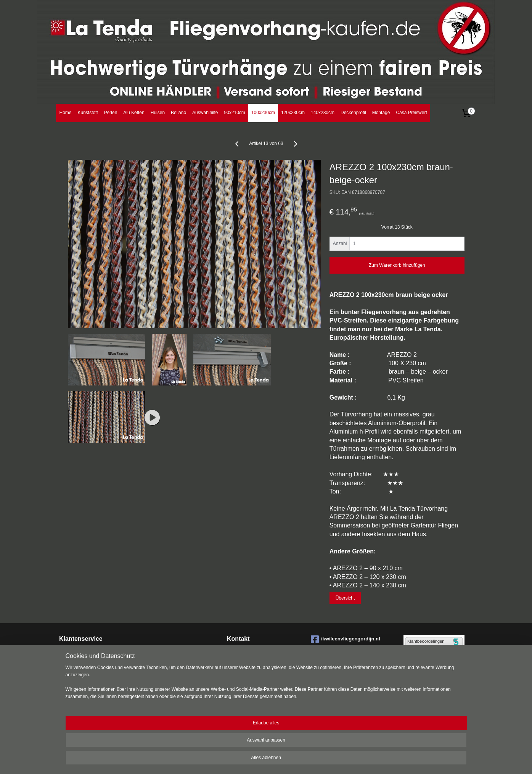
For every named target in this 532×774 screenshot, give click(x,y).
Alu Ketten (134, 113)
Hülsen (158, 113)
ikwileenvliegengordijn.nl (346, 639)
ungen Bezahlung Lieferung (104, 660)
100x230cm (263, 113)
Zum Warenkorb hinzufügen (397, 265)
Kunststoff (88, 113)
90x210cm (234, 113)
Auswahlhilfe (205, 113)
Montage (381, 113)
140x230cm (323, 113)
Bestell (67, 660)
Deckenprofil (353, 113)
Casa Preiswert (411, 113)
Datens (67, 689)
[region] (216, 747)
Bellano (178, 113)
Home (65, 113)
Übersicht (345, 598)
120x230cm (293, 113)
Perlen (111, 113)
